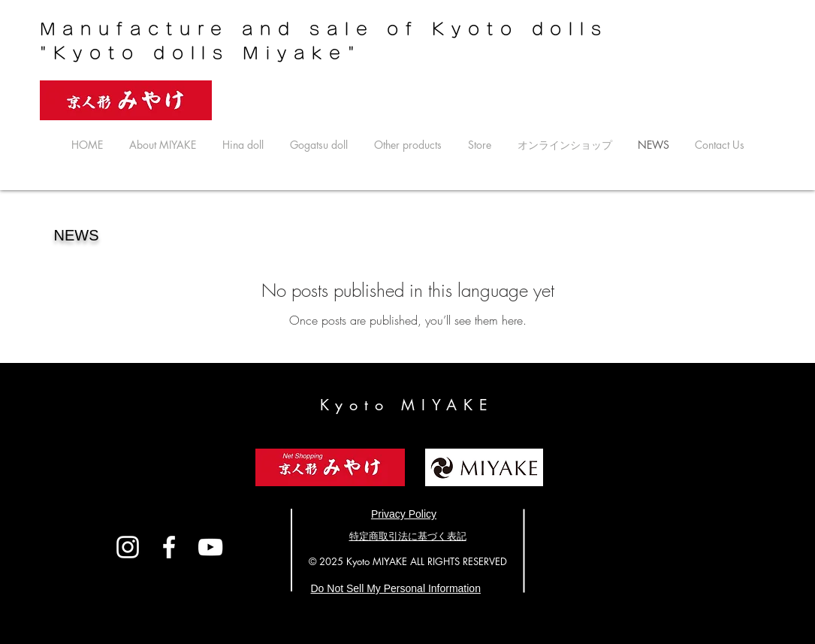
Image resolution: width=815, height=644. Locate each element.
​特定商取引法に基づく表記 (408, 536)
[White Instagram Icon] (128, 547)
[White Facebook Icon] (169, 547)
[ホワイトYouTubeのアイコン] (210, 547)
